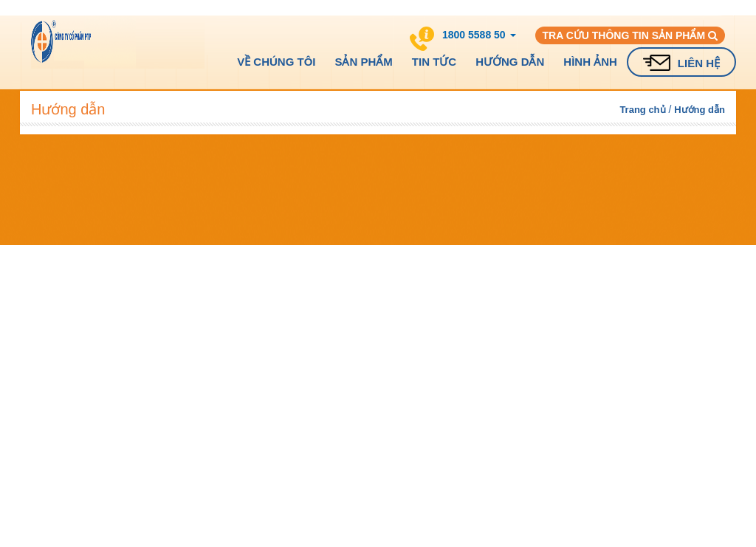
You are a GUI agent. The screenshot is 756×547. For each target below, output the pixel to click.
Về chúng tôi (276, 62)
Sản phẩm (363, 62)
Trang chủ (642, 110)
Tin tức (434, 62)
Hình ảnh (590, 62)
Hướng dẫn (510, 62)
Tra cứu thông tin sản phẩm (630, 35)
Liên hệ (699, 63)
